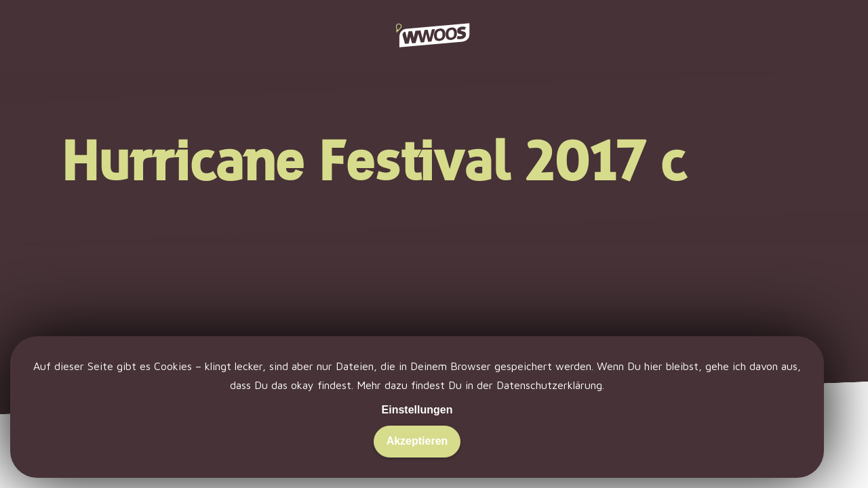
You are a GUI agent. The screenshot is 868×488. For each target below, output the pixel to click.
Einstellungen (417, 410)
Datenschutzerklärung (549, 385)
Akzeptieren (417, 441)
